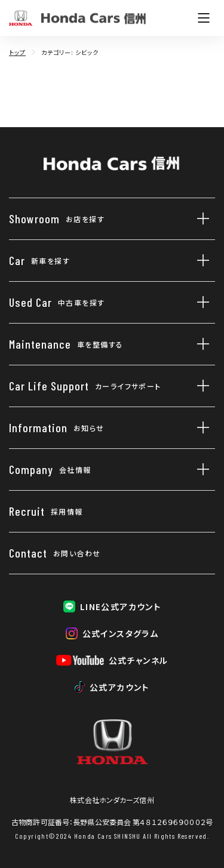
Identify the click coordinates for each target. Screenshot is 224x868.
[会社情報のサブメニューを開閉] (200, 470)
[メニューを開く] (204, 18)
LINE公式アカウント (120, 607)
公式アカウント (119, 687)
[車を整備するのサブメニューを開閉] (200, 344)
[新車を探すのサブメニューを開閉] (200, 261)
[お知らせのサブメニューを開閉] (200, 428)
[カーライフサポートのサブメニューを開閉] (200, 386)
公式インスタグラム (121, 633)
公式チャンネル (139, 660)
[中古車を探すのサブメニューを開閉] (200, 302)
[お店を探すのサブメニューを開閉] (200, 219)
